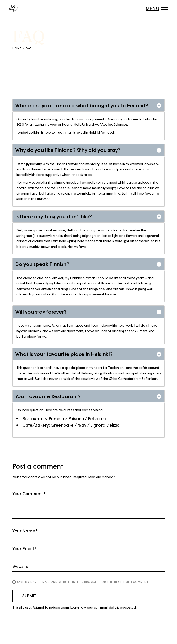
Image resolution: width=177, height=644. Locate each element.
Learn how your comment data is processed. (103, 607)
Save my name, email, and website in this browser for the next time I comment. (83, 582)
